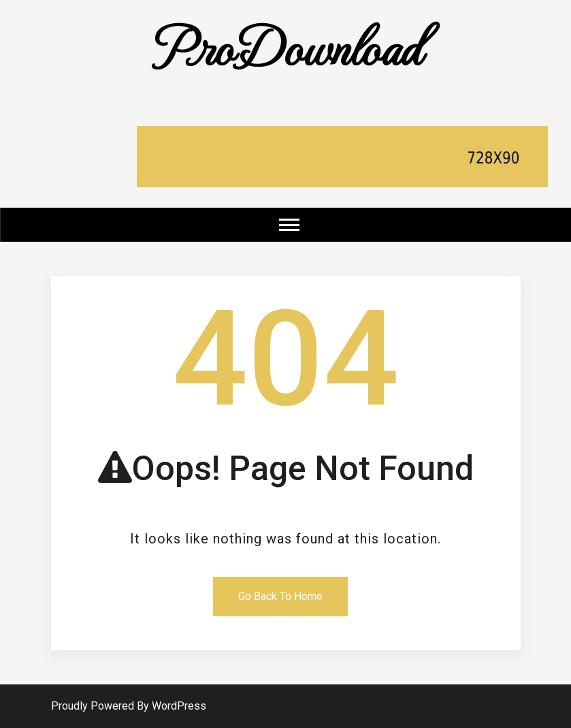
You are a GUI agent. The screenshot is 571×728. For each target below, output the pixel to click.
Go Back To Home (280, 596)
